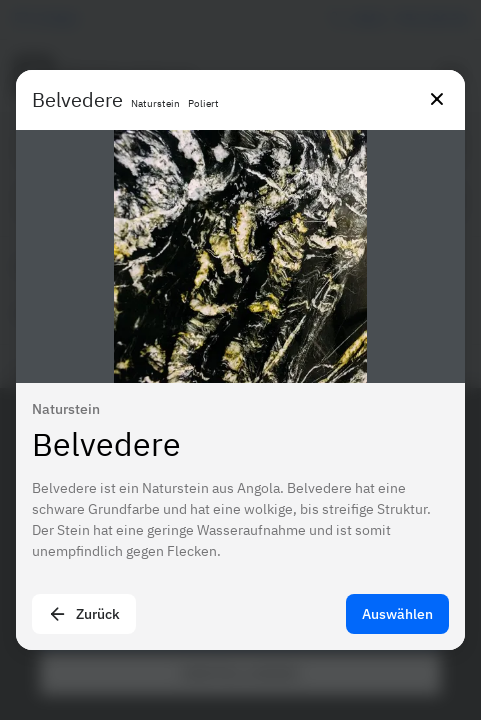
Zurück (84, 614)
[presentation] (240, 360)
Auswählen (397, 614)
